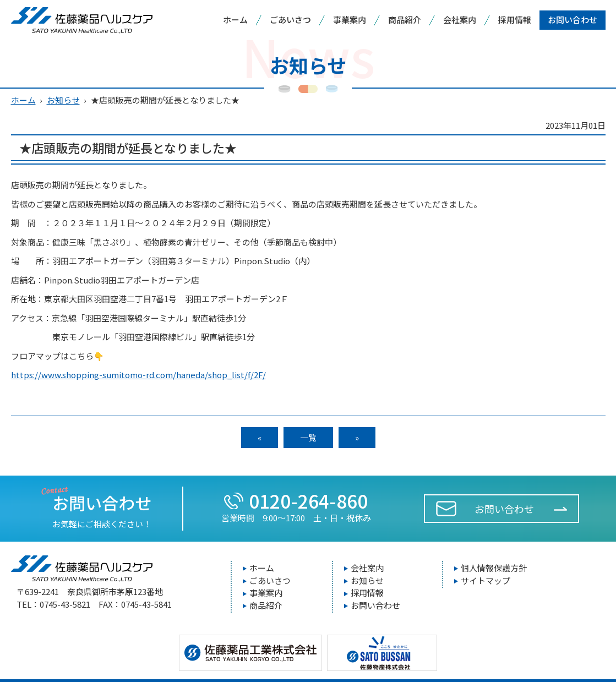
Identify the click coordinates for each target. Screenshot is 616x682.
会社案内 (460, 20)
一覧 (308, 437)
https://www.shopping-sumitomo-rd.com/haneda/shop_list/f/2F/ (138, 375)
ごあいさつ (290, 20)
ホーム (235, 20)
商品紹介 (405, 20)
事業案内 (350, 20)
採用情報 (515, 20)
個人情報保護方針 (494, 568)
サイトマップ (486, 580)
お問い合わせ (573, 20)
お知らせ (63, 100)
